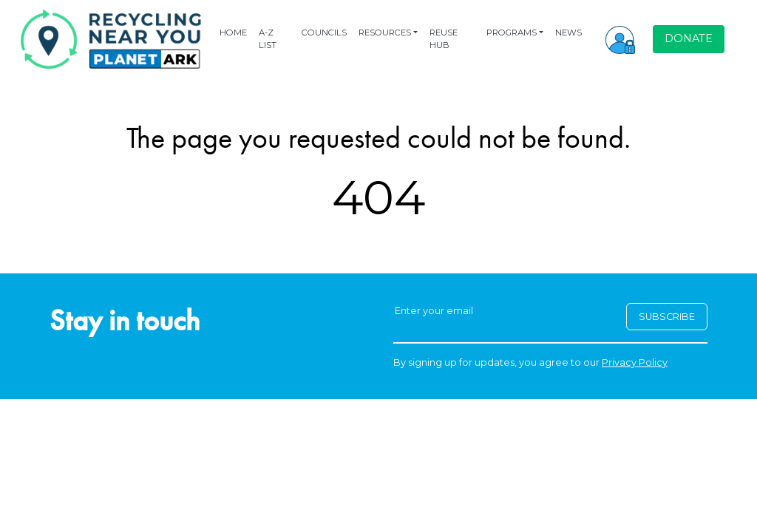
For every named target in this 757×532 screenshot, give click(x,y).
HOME (233, 33)
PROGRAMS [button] (512, 33)
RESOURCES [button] (385, 33)
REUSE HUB (444, 39)
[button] (620, 39)
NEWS (568, 33)
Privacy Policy (635, 362)
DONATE (689, 38)
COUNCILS (324, 33)
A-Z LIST (268, 39)
